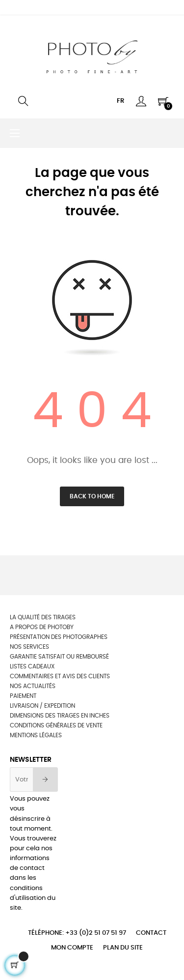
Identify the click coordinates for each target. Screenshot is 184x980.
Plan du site (123, 948)
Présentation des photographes (59, 637)
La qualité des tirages (43, 617)
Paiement (23, 696)
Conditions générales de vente (56, 725)
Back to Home (92, 496)
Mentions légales (36, 735)
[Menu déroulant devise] (120, 101)
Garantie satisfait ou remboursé (59, 657)
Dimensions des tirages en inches (60, 716)
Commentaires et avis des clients (60, 676)
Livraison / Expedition (42, 706)
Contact (151, 933)
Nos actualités (33, 686)
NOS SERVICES (29, 647)
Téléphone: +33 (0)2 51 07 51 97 (77, 933)
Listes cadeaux (32, 666)
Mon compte (72, 948)
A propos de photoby (42, 627)
